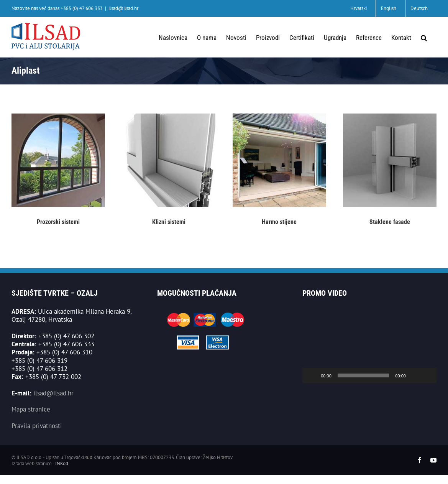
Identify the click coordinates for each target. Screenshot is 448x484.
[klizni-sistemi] (169, 117)
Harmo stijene (279, 222)
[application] (369, 345)
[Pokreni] (312, 375)
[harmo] (279, 117)
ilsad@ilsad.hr (123, 8)
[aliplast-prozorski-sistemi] (58, 117)
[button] (424, 37)
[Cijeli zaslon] (427, 375)
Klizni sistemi (169, 222)
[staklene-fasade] (390, 117)
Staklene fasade (390, 222)
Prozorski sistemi (58, 222)
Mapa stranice (31, 409)
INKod (62, 463)
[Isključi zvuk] (414, 375)
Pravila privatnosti (37, 426)
